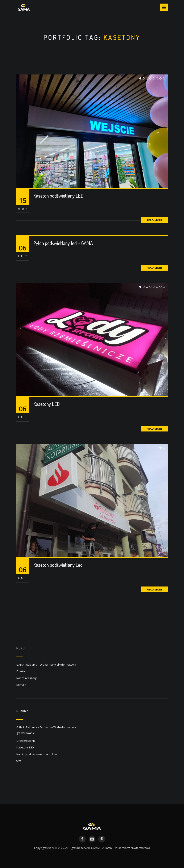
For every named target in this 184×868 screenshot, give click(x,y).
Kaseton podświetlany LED (58, 196)
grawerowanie (26, 733)
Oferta (21, 671)
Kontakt (21, 685)
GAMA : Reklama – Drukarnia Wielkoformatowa (46, 665)
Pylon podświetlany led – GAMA (63, 243)
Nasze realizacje (27, 678)
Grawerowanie (26, 741)
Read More (154, 220)
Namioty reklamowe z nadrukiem (37, 754)
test (19, 761)
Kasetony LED (47, 404)
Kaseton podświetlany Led (58, 565)
